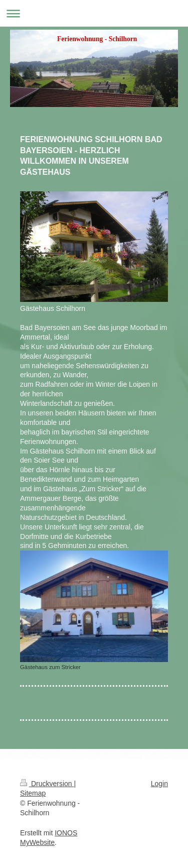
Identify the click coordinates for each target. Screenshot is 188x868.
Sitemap (33, 793)
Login (159, 784)
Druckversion (47, 784)
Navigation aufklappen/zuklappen (94, 13)
